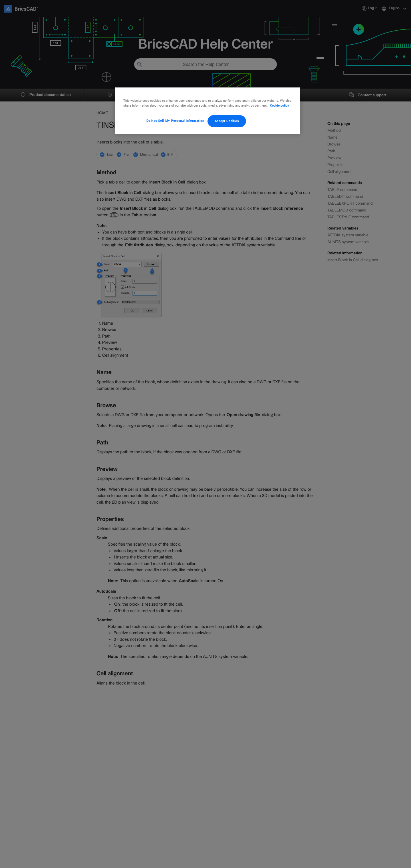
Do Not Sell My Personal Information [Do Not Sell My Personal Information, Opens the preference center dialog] (175, 121)
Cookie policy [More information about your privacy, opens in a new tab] (280, 105)
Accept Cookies (227, 121)
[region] (207, 111)
